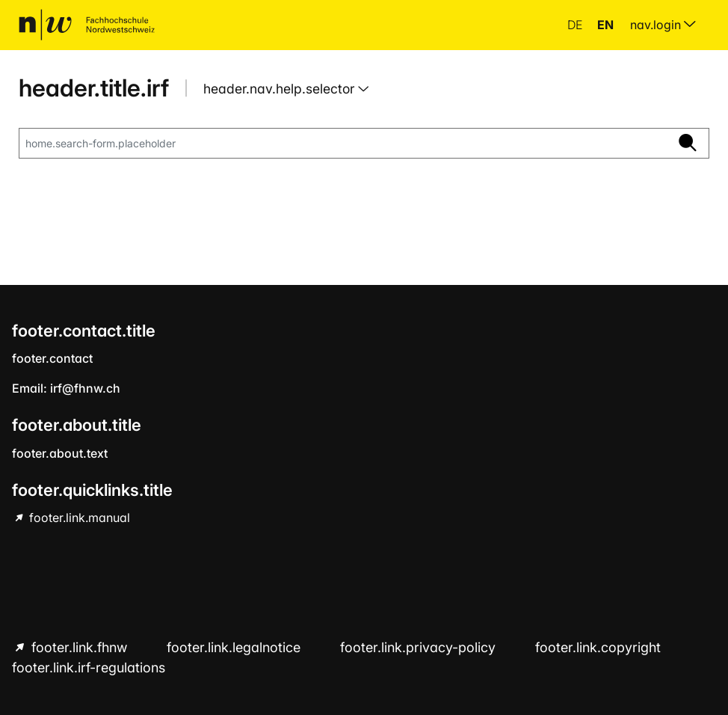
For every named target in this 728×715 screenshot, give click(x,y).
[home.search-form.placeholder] (343, 144)
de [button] (576, 25)
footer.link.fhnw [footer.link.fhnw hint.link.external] (79, 647)
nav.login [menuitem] (663, 25)
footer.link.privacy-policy (420, 647)
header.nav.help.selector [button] (281, 89)
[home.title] (87, 25)
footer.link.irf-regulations (89, 668)
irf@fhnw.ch (85, 388)
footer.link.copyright (598, 647)
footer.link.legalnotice (235, 647)
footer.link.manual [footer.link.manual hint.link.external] (78, 518)
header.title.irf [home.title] (94, 88)
